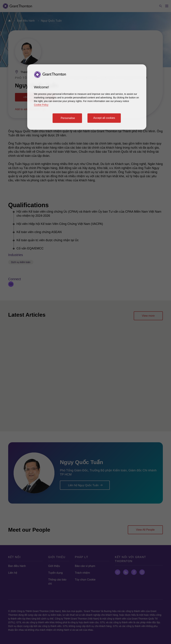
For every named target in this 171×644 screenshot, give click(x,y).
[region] (87, 97)
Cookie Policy (41, 105)
